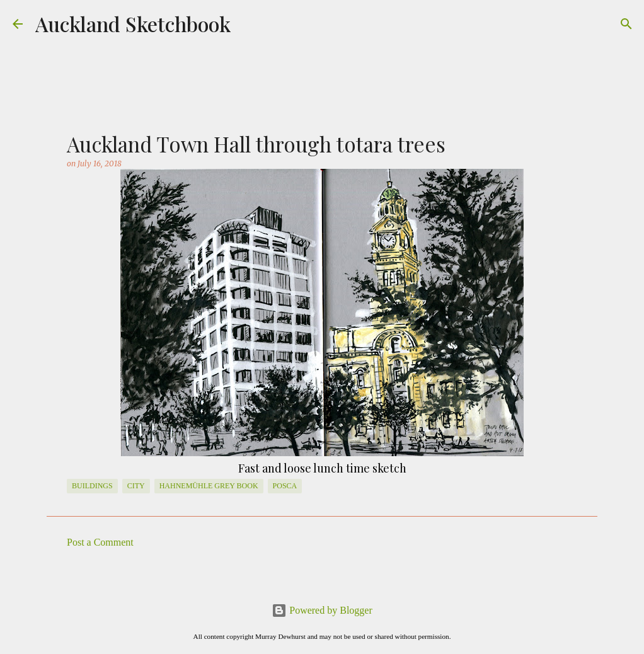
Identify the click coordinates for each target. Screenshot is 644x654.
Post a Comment (100, 542)
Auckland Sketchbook (133, 24)
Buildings (92, 486)
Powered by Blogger (322, 610)
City (136, 486)
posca (285, 486)
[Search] (626, 24)
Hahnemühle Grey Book (209, 486)
